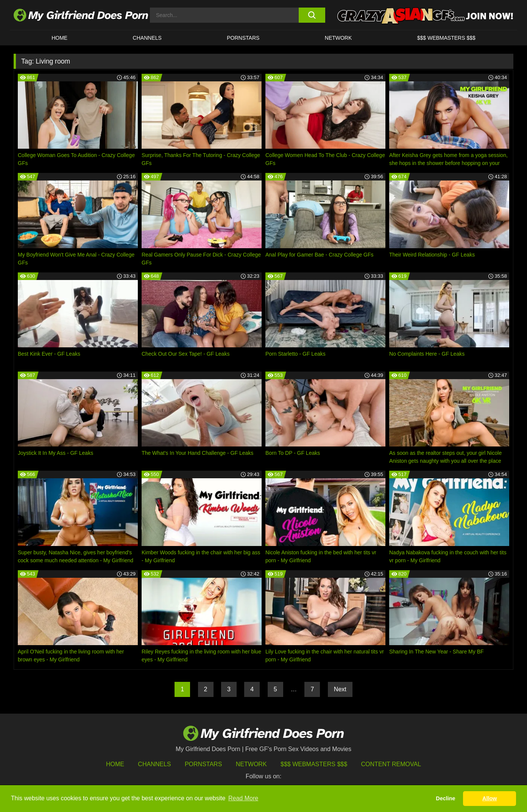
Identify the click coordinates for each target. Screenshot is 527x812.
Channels (154, 764)
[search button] (312, 15)
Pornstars (243, 38)
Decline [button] (445, 798)
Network (338, 38)
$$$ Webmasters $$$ (314, 764)
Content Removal (391, 764)
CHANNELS (147, 38)
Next (340, 689)
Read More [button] (243, 798)
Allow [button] (490, 798)
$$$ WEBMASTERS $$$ (446, 38)
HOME (59, 38)
